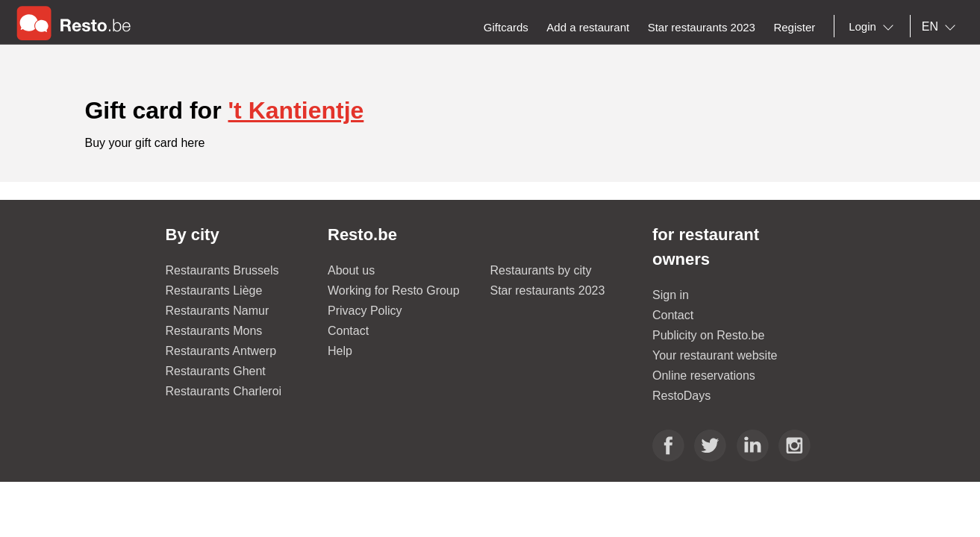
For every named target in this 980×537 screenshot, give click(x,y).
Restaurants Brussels (222, 270)
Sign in (671, 295)
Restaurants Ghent (216, 371)
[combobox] (874, 27)
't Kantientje (296, 110)
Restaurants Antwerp (221, 351)
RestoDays (681, 396)
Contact (348, 331)
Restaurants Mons (214, 331)
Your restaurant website (715, 355)
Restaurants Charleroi (224, 391)
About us (351, 270)
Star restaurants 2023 (548, 291)
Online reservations (704, 376)
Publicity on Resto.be (708, 335)
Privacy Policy (365, 311)
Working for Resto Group (394, 291)
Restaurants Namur (218, 311)
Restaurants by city (541, 270)
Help (340, 351)
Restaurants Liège (214, 291)
